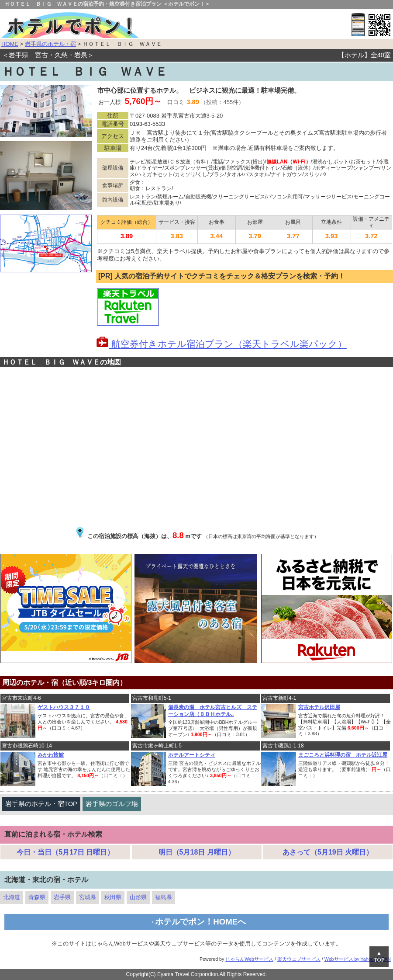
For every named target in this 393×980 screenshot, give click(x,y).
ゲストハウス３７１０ (64, 707)
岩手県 (62, 897)
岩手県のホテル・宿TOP (41, 804)
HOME (10, 44)
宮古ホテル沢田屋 (319, 707)
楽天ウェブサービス (299, 959)
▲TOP (379, 957)
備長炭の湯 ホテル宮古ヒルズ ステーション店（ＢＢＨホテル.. (213, 711)
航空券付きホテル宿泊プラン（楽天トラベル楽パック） (221, 344)
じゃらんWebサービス (249, 959)
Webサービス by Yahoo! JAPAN (358, 959)
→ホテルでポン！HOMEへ (197, 922)
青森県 (37, 897)
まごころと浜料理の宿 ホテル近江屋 (343, 755)
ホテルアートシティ (192, 755)
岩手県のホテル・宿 (50, 44)
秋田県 (113, 897)
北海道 (12, 897)
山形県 (138, 897)
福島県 (164, 897)
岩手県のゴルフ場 (112, 804)
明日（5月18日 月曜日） (197, 852)
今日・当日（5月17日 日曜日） (65, 852)
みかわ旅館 (51, 755)
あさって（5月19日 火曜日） (328, 852)
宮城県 (88, 897)
